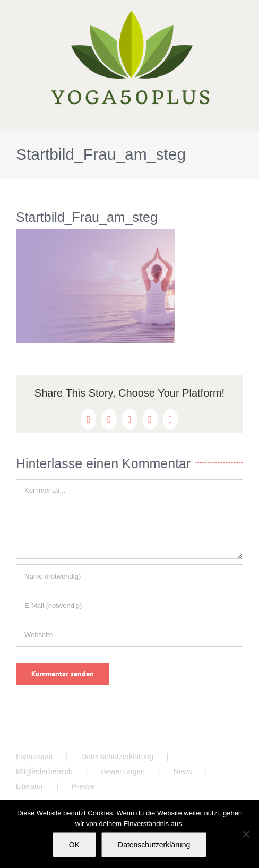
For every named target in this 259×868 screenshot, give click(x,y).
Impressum (34, 757)
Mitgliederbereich (44, 771)
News (182, 771)
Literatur (29, 786)
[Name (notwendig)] (129, 576)
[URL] (129, 635)
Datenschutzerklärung (117, 757)
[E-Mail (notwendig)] (129, 605)
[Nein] (246, 834)
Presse (83, 786)
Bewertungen (123, 771)
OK (74, 845)
